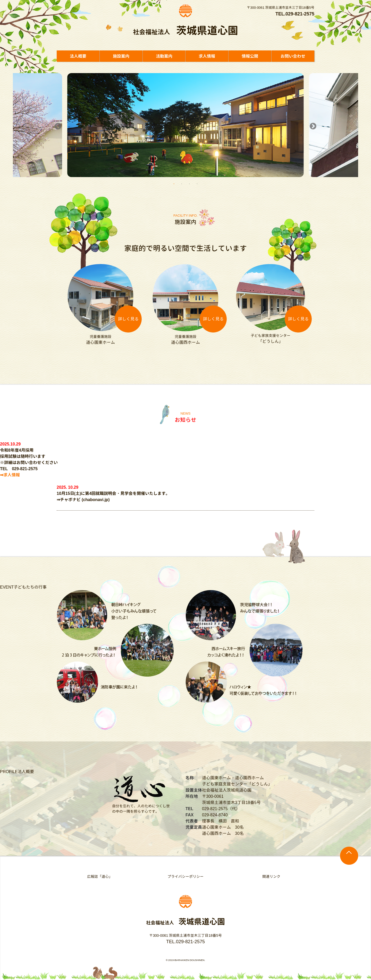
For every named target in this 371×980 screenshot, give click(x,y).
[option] (185, 125)
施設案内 (121, 56)
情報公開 (250, 56)
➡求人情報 (10, 475)
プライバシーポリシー (185, 876)
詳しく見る (128, 319)
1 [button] (174, 183)
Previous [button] (57, 125)
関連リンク (271, 876)
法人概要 (78, 56)
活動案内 (164, 56)
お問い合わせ (293, 56)
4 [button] (197, 183)
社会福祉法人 (185, 32)
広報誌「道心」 (100, 876)
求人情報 (207, 56)
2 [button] (182, 183)
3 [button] (189, 183)
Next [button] (312, 125)
